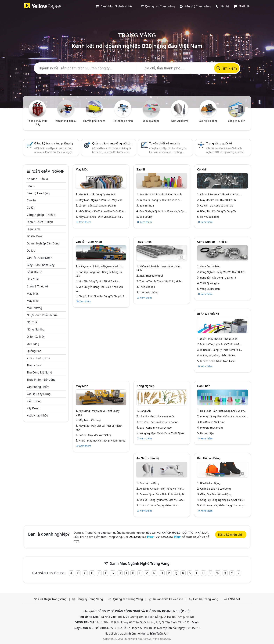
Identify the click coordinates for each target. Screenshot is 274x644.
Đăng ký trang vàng (53, 143)
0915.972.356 (165, 537)
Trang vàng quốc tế (219, 143)
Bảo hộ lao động (208, 121)
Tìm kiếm (227, 68)
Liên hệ (223, 6)
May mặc (33, 294)
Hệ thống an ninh (123, 121)
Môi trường (34, 308)
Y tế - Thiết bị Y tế (38, 358)
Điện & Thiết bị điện (40, 222)
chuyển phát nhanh (94, 121)
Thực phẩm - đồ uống (41, 380)
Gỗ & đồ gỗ (34, 272)
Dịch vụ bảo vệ (180, 121)
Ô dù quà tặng (151, 121)
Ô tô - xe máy (36, 337)
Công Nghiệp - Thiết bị (41, 215)
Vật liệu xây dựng (39, 394)
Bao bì (31, 186)
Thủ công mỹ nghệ (39, 372)
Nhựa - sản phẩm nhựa (42, 315)
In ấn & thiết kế (37, 286)
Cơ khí (31, 208)
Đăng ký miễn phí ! (231, 535)
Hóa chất (33, 279)
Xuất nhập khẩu (37, 415)
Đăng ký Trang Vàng (90, 599)
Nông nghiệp (36, 329)
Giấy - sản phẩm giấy (41, 265)
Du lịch (32, 251)
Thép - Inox (34, 365)
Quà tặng (33, 344)
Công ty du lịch (237, 121)
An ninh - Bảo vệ (38, 179)
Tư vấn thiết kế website (165, 143)
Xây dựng (33, 408)
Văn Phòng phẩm (38, 387)
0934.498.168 (137, 537)
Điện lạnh (33, 229)
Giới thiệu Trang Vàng (52, 599)
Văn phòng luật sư (66, 121)
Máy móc (33, 301)
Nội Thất (32, 322)
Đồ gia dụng (35, 236)
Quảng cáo (34, 351)
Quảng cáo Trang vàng (158, 6)
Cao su (31, 200)
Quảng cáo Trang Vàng (128, 599)
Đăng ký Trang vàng (195, 6)
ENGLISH (242, 6)
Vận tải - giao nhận (39, 258)
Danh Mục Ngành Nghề (114, 6)
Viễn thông (34, 401)
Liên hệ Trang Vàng (206, 599)
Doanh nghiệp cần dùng (43, 243)
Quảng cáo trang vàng (112, 143)
